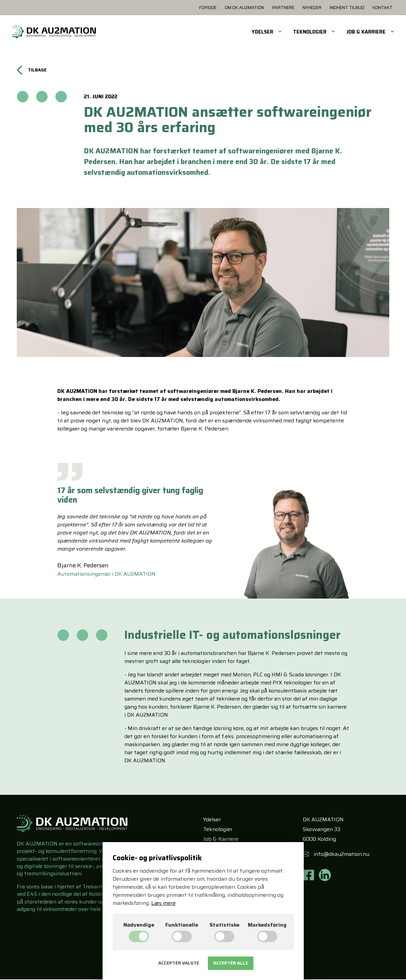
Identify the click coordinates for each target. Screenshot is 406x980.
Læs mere (163, 903)
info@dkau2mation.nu (341, 855)
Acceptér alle (231, 963)
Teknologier (218, 830)
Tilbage (33, 74)
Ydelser (212, 820)
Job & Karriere (221, 840)
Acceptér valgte (179, 963)
